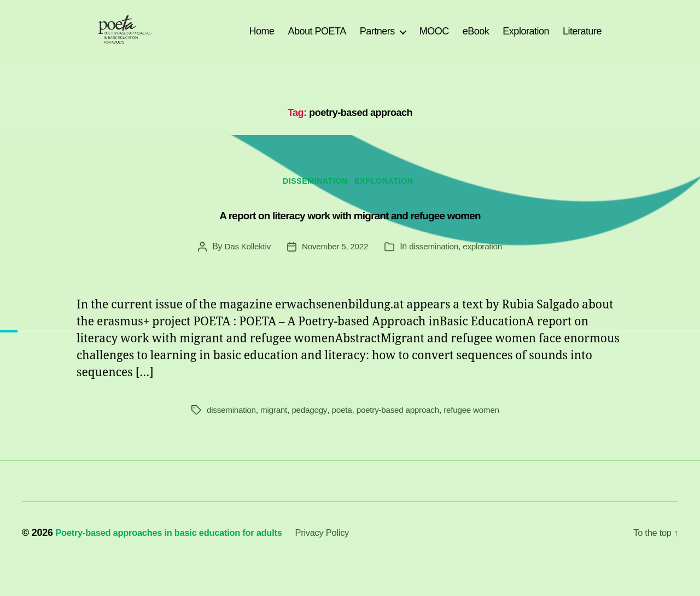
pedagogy (314, 429)
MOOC (434, 39)
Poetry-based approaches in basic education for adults (180, 565)
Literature (582, 39)
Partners (377, 39)
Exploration (526, 39)
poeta (348, 429)
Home (261, 39)
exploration (390, 200)
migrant (277, 429)
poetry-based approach (406, 429)
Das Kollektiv (244, 265)
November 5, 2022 (334, 265)
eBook (476, 39)
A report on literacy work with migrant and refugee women (350, 232)
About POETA (317, 39)
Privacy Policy (347, 565)
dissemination (314, 200)
